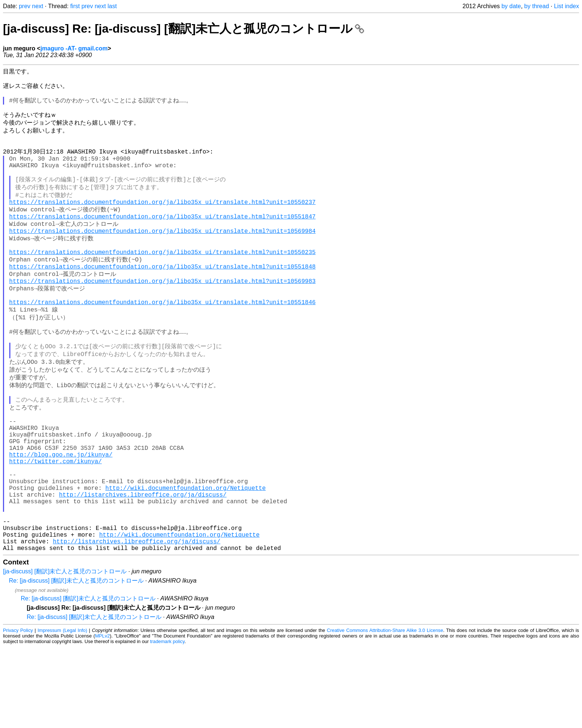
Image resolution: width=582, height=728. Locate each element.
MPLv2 (102, 717)
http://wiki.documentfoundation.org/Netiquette (186, 555)
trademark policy (167, 722)
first (75, 6)
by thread (537, 6)
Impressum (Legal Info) (62, 711)
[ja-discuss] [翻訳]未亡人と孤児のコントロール (65, 652)
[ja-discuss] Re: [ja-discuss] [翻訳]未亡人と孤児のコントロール (184, 29)
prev (25, 6)
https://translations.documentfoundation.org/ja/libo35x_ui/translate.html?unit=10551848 (163, 297)
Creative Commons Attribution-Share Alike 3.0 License (385, 711)
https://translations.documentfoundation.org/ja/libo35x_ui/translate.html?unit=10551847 (163, 239)
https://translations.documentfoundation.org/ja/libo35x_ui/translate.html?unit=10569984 (163, 256)
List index (566, 6)
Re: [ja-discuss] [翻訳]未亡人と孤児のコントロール (76, 661)
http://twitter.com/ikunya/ (56, 523)
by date (511, 6)
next (37, 6)
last (112, 6)
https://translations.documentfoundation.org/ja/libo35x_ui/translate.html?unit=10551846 (163, 339)
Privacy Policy (18, 711)
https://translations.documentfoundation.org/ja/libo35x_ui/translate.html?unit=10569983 (163, 314)
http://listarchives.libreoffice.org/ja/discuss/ (143, 563)
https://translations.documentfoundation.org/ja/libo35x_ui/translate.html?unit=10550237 (163, 223)
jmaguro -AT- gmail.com (74, 48)
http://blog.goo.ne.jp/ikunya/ (61, 514)
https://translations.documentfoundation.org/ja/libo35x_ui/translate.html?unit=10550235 (163, 281)
